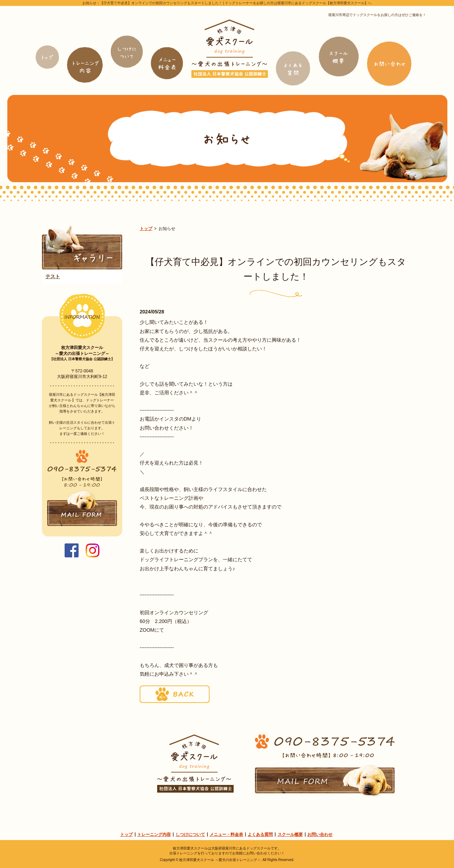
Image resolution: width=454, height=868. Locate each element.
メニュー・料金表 (226, 834)
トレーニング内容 (154, 834)
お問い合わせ (320, 834)
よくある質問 (260, 834)
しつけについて (190, 834)
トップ (146, 229)
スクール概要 (290, 834)
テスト (53, 276)
